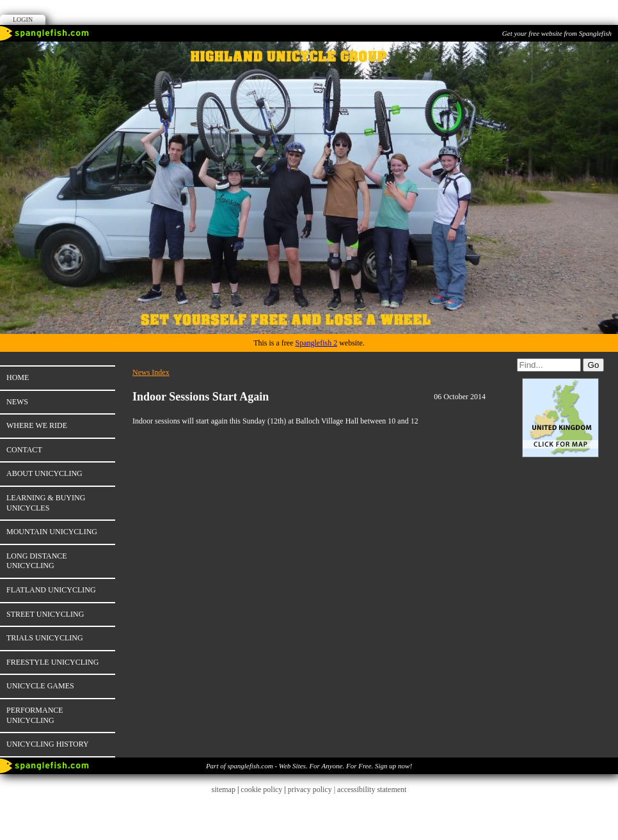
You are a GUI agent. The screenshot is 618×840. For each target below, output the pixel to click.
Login (23, 20)
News (17, 402)
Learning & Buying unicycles (46, 503)
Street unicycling (45, 614)
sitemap (224, 789)
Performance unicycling (35, 715)
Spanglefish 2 (316, 343)
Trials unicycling (45, 638)
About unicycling (44, 473)
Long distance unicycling (37, 561)
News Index (151, 372)
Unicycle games (40, 686)
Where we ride (37, 425)
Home (18, 377)
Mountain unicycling (52, 532)
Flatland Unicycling (51, 590)
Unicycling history (48, 744)
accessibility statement (372, 789)
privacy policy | (313, 789)
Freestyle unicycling (52, 662)
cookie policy (261, 789)
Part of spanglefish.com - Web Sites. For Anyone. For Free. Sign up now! (309, 766)
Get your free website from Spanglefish (557, 33)
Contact (24, 450)
